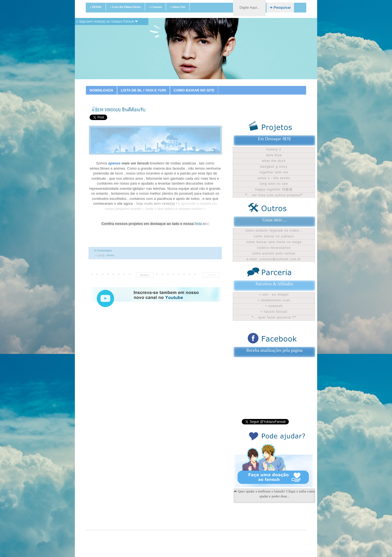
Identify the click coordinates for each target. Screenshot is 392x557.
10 (192, 86)
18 (247, 86)
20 (260, 86)
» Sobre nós (178, 7)
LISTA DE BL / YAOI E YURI (143, 90)
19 (253, 86)
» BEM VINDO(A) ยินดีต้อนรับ (119, 110)
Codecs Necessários (274, 248)
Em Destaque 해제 (274, 139)
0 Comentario (103, 250)
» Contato (155, 7)
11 (199, 86)
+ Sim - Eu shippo (274, 295)
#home (111, 255)
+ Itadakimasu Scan (274, 300)
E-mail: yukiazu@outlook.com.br (274, 259)
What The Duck (274, 161)
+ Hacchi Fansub (274, 312)
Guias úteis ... (274, 220)
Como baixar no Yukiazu (274, 236)
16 (233, 86)
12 (206, 86)
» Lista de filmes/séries (125, 7)
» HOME (96, 7)
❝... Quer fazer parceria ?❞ (274, 317)
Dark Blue (274, 155)
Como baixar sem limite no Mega (274, 242)
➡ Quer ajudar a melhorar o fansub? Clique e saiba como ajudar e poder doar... (274, 494)
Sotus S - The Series (274, 178)
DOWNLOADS (101, 90)
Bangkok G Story (274, 167)
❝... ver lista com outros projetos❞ (274, 195)
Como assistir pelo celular (274, 253)
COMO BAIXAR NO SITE (194, 90)
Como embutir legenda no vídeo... (274, 231)
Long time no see (274, 184)
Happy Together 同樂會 (274, 189)
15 (226, 86)
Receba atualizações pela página (275, 350)
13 (213, 86)
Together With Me (274, 172)
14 (219, 86)
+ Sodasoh (274, 306)
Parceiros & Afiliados (275, 284)
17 (240, 86)
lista (198, 224)
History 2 (274, 149)
